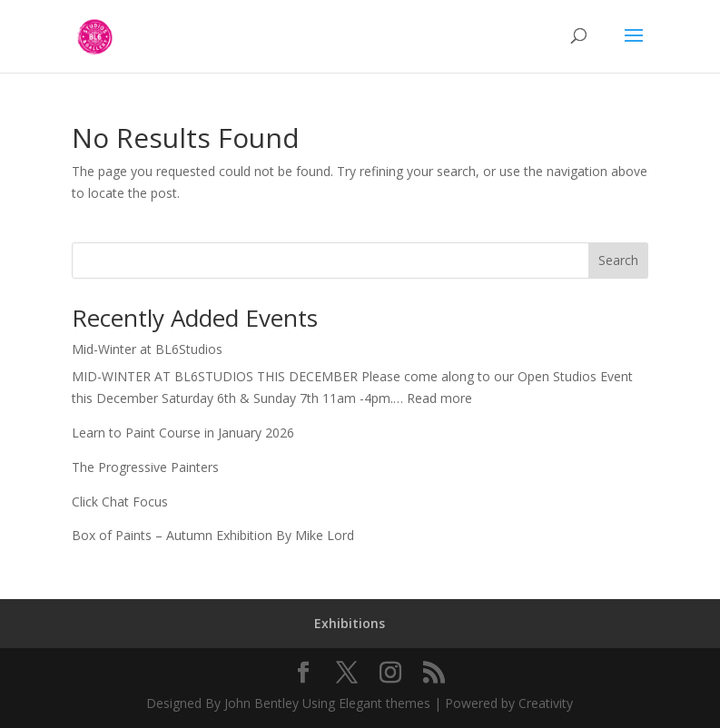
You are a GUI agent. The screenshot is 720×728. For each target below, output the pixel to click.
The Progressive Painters (145, 467)
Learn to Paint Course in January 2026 (183, 433)
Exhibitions (350, 623)
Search (618, 260)
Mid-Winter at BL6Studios (147, 349)
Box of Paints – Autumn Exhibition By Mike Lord (213, 535)
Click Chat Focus (120, 502)
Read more (439, 398)
